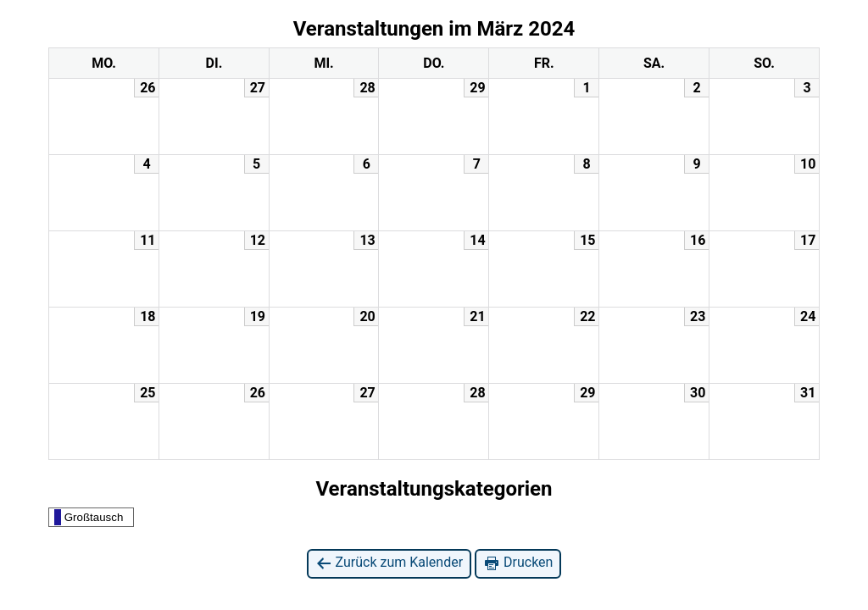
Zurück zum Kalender (389, 563)
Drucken (518, 563)
